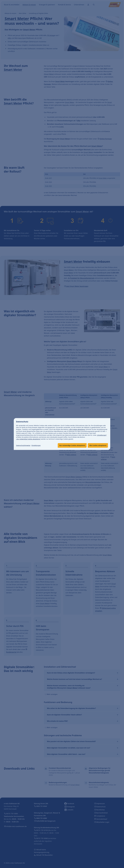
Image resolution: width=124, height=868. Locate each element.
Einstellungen (38, 445)
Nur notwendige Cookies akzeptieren (70, 445)
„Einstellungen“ (102, 435)
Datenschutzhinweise (24, 445)
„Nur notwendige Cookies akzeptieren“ (28, 439)
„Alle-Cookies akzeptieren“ (77, 429)
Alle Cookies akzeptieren (97, 445)
